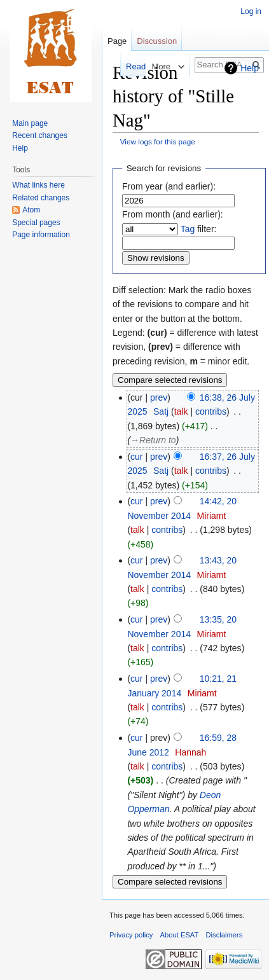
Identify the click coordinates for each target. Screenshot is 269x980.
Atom (31, 210)
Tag (188, 229)
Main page (30, 123)
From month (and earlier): (173, 214)
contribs (211, 411)
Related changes (41, 198)
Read (125, 66)
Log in (251, 11)
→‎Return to (153, 440)
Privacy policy (131, 935)
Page (117, 41)
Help (250, 68)
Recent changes (40, 135)
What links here (38, 185)
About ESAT (180, 935)
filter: (199, 229)
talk (181, 411)
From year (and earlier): (169, 186)
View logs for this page (158, 141)
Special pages (36, 223)
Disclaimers (224, 935)
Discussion (157, 41)
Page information (41, 235)
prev (159, 397)
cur (136, 457)
